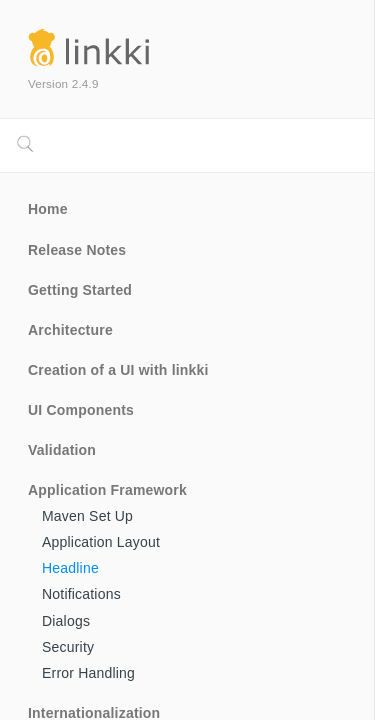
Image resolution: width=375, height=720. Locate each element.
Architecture (70, 330)
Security (68, 647)
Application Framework (107, 490)
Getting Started (80, 290)
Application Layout (101, 542)
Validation (62, 450)
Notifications (81, 594)
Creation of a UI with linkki (118, 370)
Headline (70, 568)
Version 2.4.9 (63, 83)
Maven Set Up (87, 516)
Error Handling (88, 673)
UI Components (81, 410)
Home (48, 209)
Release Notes (77, 250)
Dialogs (66, 621)
